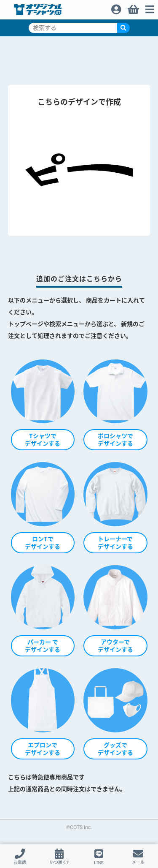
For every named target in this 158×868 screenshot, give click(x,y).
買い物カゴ (133, 7)
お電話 (20, 862)
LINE (99, 863)
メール (138, 862)
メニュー (150, 7)
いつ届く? (59, 862)
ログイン (116, 7)
